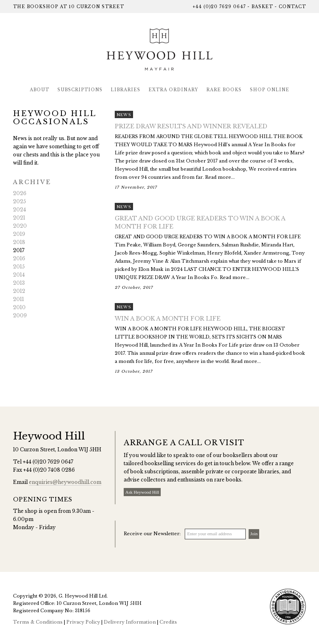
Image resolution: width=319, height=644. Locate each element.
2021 (19, 218)
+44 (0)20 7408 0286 (49, 470)
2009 (20, 315)
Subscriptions (80, 90)
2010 (19, 307)
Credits (168, 622)
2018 (19, 242)
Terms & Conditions (38, 622)
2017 (19, 250)
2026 (20, 193)
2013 (19, 283)
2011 (19, 299)
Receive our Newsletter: (152, 534)
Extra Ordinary (173, 90)
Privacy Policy (83, 622)
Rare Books (224, 90)
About (39, 90)
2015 (19, 267)
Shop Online (270, 90)
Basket (262, 7)
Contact (292, 7)
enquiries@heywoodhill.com (65, 482)
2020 (20, 226)
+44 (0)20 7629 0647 (219, 7)
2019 (19, 234)
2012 (19, 291)
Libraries (126, 90)
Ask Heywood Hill (142, 492)
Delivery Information (130, 622)
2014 (19, 275)
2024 (20, 210)
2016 (19, 258)
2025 (20, 201)
